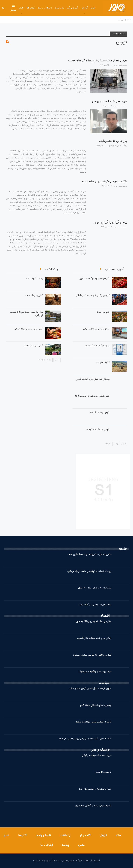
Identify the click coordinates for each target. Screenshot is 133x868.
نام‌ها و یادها (45, 8)
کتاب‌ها (31, 8)
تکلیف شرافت (103, 362)
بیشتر (14, 8)
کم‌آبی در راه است (34, 295)
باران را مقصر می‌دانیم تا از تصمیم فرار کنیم (26, 314)
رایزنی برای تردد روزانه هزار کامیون (94, 638)
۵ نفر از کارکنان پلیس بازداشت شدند (94, 722)
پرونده (65, 845)
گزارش (84, 8)
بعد (116, 444)
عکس (81, 845)
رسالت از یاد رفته (35, 279)
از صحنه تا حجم (104, 772)
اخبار (22, 8)
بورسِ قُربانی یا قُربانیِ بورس (110, 222)
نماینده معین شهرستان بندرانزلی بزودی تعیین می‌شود (85, 739)
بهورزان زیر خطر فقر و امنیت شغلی (93, 379)
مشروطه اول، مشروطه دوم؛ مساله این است (89, 554)
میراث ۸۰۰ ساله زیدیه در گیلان (97, 755)
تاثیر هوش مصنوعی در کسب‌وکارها (92, 396)
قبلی (123, 444)
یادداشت (60, 8)
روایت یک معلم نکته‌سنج (97, 346)
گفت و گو (73, 8)
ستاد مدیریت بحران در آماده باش (95, 605)
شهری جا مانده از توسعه (98, 429)
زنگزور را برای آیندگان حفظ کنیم (96, 705)
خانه (93, 8)
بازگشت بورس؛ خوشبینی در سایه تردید (104, 182)
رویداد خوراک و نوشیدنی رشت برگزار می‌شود (89, 571)
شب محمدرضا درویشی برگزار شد (95, 789)
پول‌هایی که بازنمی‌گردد (113, 141)
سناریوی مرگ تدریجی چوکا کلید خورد (93, 621)
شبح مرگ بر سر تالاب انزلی (96, 329)
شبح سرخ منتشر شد (100, 413)
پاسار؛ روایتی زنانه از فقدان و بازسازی (93, 806)
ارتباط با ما (46, 845)
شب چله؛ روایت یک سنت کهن (94, 279)
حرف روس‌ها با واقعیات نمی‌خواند (95, 672)
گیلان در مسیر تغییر (33, 346)
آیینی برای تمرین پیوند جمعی (29, 329)
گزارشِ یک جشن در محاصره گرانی (92, 295)
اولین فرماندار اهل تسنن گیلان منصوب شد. (90, 688)
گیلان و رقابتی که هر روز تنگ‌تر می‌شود (92, 655)
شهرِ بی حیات (103, 312)
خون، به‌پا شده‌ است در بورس (110, 101)
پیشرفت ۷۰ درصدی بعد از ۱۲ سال (95, 588)
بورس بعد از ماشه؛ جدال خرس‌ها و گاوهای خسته (97, 61)
